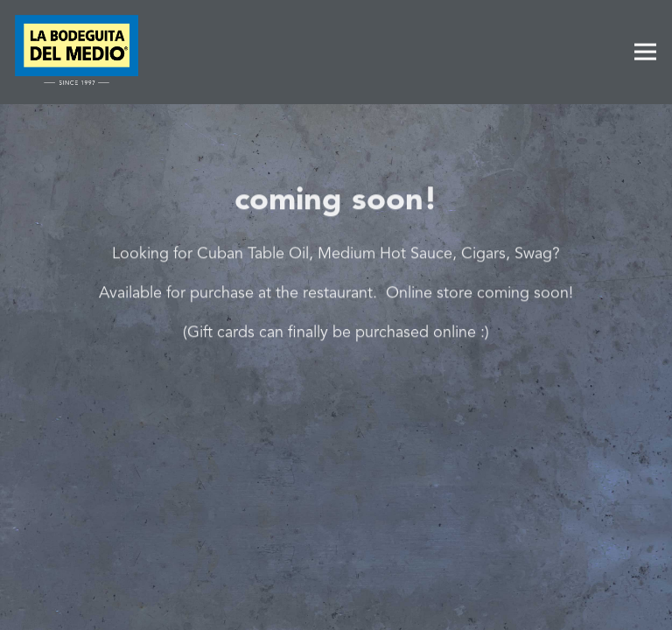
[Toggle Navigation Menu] (645, 52)
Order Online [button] (336, 605)
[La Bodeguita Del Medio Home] (77, 52)
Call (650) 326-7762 (336, 556)
